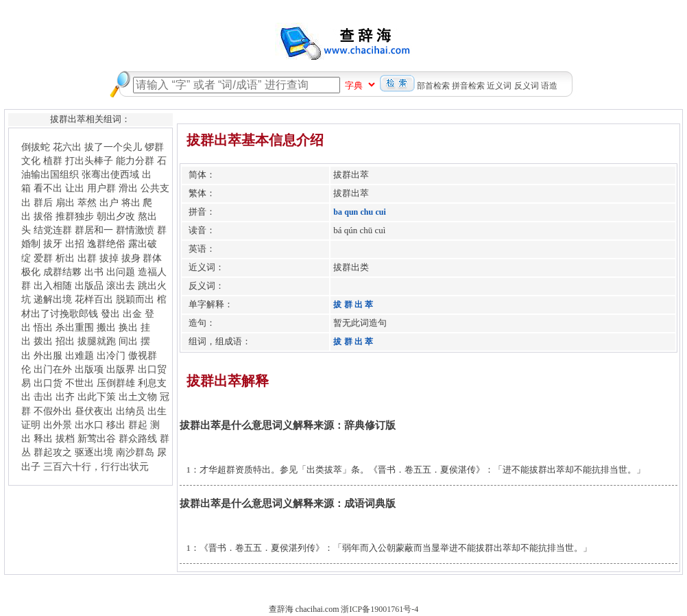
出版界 (121, 369)
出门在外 (53, 369)
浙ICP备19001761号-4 (379, 609)
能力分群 (135, 161)
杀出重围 (75, 327)
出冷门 (111, 355)
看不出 (48, 188)
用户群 (101, 188)
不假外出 (53, 411)
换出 (128, 327)
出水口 (89, 425)
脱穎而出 (135, 299)
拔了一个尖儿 (113, 147)
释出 (43, 438)
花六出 (67, 147)
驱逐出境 (94, 452)
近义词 (499, 86)
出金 (132, 313)
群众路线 (138, 438)
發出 (110, 313)
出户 (109, 202)
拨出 (43, 341)
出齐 (65, 396)
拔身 (131, 258)
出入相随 (53, 285)
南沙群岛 (135, 452)
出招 (75, 244)
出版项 (89, 369)
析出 (65, 258)
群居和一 (94, 230)
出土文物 (138, 396)
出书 (94, 272)
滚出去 (121, 285)
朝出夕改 (116, 216)
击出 (43, 396)
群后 (43, 202)
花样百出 (94, 299)
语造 (549, 86)
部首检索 (433, 86)
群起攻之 (53, 452)
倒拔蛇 (36, 147)
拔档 (65, 438)
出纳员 (130, 411)
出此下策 (97, 396)
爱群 (43, 258)
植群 (53, 161)
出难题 (80, 355)
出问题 (121, 272)
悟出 (43, 327)
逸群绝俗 (106, 244)
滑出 (128, 188)
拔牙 (53, 244)
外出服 (48, 355)
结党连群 (53, 230)
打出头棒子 (89, 161)
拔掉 (109, 258)
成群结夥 (62, 272)
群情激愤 (135, 230)
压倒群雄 (116, 383)
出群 (87, 258)
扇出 (65, 202)
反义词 (527, 86)
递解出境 (53, 299)
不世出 (80, 383)
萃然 (87, 202)
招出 (65, 341)
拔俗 (43, 216)
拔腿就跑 (97, 341)
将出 (131, 202)
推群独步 (75, 216)
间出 (128, 341)
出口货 (48, 383)
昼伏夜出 (94, 411)
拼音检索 (468, 86)
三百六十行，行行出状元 (96, 466)
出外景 (58, 425)
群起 (138, 425)
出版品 (89, 285)
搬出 (106, 327)
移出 (116, 425)
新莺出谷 (97, 438)
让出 (75, 188)
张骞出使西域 (110, 174)
